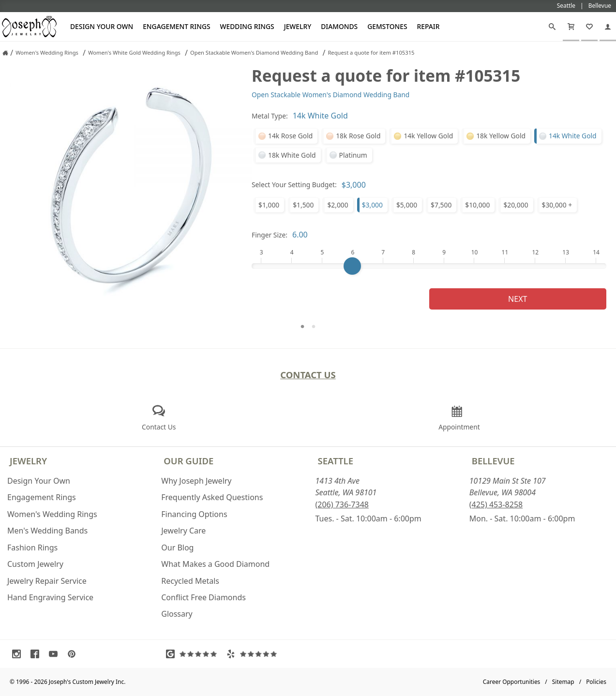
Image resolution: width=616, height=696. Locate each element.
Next (518, 299)
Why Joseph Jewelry (196, 481)
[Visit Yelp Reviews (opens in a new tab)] (254, 654)
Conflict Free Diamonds (203, 597)
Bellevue (493, 461)
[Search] (552, 27)
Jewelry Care (183, 531)
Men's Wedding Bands (47, 531)
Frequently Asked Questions (212, 497)
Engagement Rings (176, 26)
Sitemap (563, 682)
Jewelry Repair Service (47, 581)
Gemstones (387, 26)
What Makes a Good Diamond (215, 564)
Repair (428, 26)
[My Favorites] (589, 27)
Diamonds (339, 26)
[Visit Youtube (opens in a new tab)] (56, 654)
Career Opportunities (512, 682)
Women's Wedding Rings (52, 514)
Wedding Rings (247, 26)
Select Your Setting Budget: (294, 185)
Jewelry (298, 26)
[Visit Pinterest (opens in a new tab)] (74, 654)
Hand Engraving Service (50, 597)
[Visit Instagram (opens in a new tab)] (19, 654)
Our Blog (177, 548)
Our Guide (188, 461)
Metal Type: (270, 116)
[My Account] (608, 27)
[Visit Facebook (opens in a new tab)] (37, 654)
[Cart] (571, 27)
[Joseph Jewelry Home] (5, 53)
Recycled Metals (190, 581)
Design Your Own (102, 26)
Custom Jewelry (35, 564)
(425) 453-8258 (496, 504)
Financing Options (194, 514)
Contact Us (308, 375)
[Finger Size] (429, 266)
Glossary (177, 614)
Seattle (336, 461)
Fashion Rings (32, 548)
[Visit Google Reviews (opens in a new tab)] (194, 654)
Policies (596, 682)
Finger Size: (270, 235)
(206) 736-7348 (342, 504)
